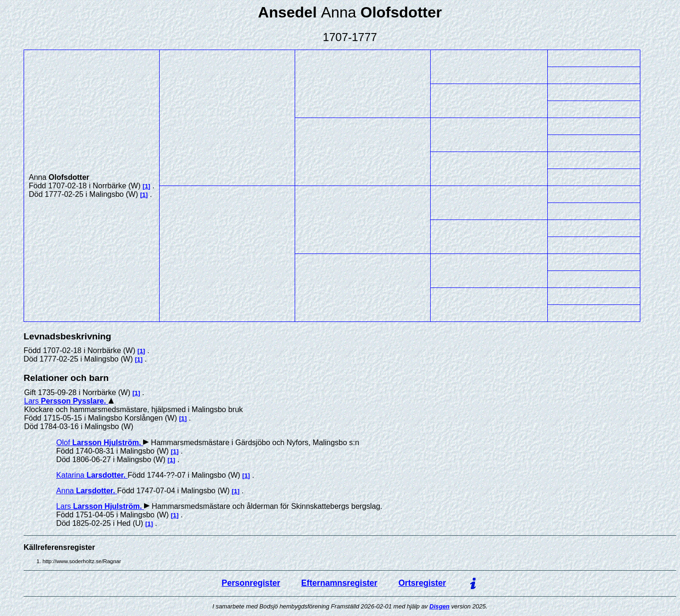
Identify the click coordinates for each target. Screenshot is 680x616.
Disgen (439, 606)
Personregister (251, 583)
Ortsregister (422, 583)
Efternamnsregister (339, 583)
